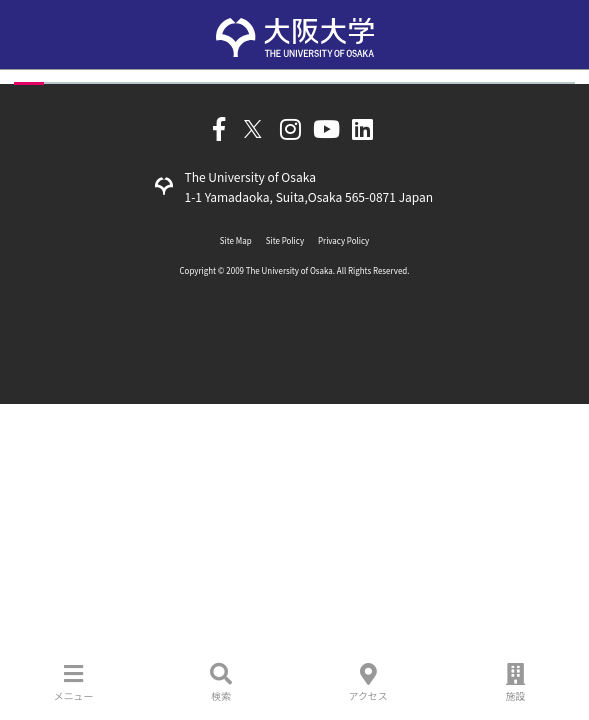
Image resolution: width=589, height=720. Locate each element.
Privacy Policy (343, 240)
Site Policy (285, 240)
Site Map (236, 240)
